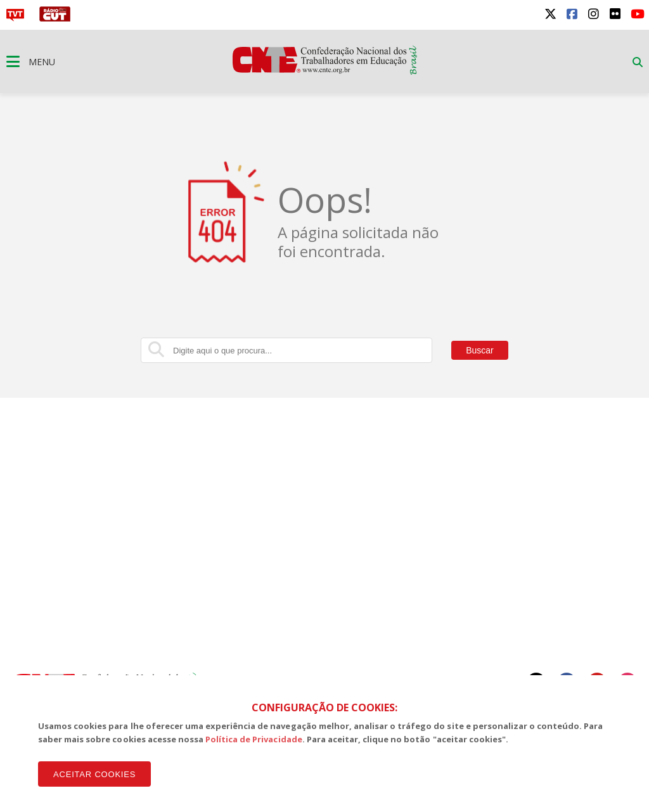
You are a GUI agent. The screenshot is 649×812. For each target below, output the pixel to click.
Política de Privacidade (254, 739)
